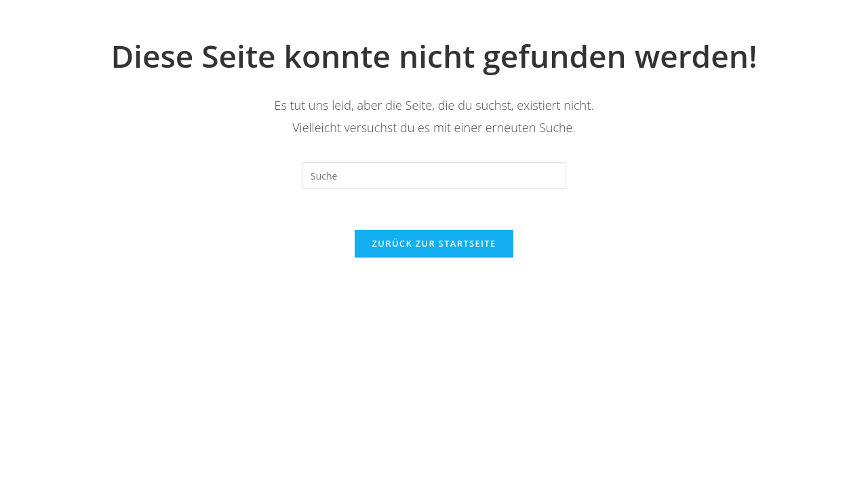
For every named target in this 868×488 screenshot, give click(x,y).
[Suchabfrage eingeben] (434, 176)
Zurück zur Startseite (434, 243)
